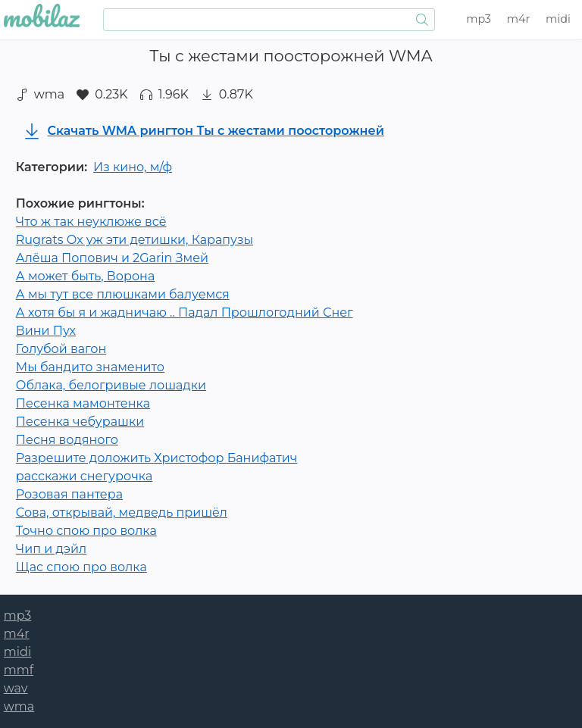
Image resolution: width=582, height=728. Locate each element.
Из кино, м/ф (133, 167)
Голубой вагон (61, 349)
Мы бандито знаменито (90, 367)
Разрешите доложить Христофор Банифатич (157, 458)
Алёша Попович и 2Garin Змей (112, 258)
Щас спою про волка (81, 567)
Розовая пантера (69, 494)
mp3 (479, 19)
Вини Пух (46, 331)
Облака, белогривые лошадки (111, 385)
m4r (519, 19)
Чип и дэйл (51, 549)
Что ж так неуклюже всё (91, 222)
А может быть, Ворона (85, 276)
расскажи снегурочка (84, 476)
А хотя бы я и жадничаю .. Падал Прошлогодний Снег (185, 312)
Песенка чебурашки (80, 422)
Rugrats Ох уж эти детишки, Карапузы (135, 240)
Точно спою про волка (86, 531)
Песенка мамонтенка (83, 403)
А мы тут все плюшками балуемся (123, 294)
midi (558, 19)
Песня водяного (67, 440)
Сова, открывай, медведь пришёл (122, 512)
